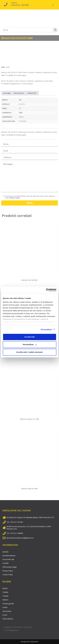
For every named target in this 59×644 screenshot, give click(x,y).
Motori (5, 588)
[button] (53, 5)
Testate (5, 596)
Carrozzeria (7, 611)
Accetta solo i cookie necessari (29, 352)
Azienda (5, 552)
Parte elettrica (8, 619)
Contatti (5, 563)
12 (20, 108)
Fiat (20, 100)
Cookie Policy (8, 575)
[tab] (7, 93)
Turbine (5, 592)
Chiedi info (32, 93)
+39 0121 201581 (20, 5)
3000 (21, 113)
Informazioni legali (9, 567)
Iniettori (5, 600)
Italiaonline (34, 642)
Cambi (5, 607)
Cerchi (5, 615)
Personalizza (46, 329)
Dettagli (7, 93)
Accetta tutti (29, 337)
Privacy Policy (14, 198)
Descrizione (19, 93)
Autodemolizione (9, 556)
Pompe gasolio (8, 604)
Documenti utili (8, 559)
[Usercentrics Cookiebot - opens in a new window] (46, 290)
